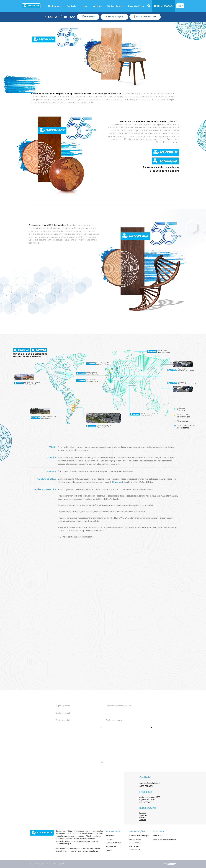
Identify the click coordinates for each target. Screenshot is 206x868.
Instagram (143, 815)
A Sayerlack (110, 836)
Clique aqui (117, 482)
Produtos (110, 839)
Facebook (143, 813)
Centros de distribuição (139, 836)
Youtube (143, 820)
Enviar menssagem (103, 767)
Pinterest (143, 817)
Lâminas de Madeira (114, 843)
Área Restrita (135, 843)
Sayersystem (111, 846)
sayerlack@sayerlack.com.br (150, 783)
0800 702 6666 (159, 836)
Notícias (109, 850)
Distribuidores (135, 839)
